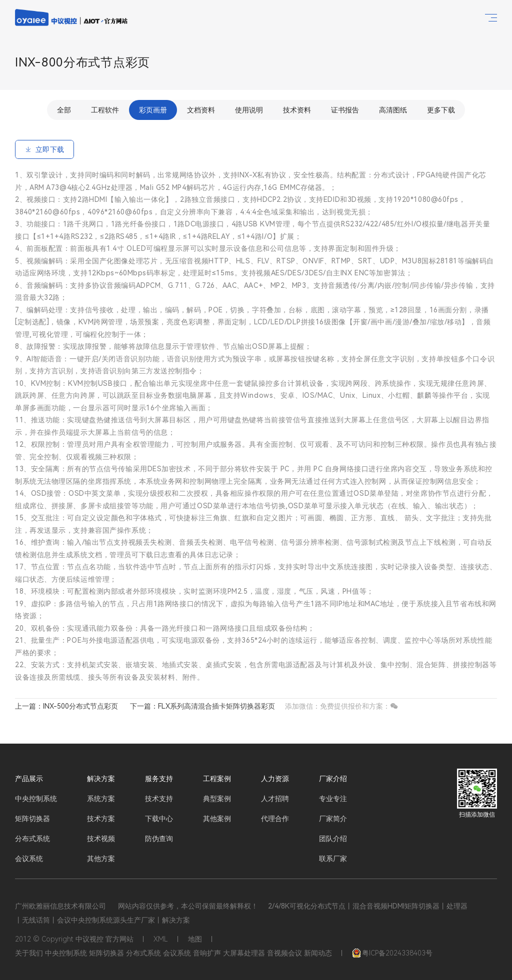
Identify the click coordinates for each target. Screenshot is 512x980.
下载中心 (159, 819)
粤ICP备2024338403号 (392, 953)
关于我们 (29, 953)
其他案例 (217, 819)
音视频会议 (284, 953)
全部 (64, 110)
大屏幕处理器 (244, 953)
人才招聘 (275, 799)
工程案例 (217, 779)
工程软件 (105, 110)
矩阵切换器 (32, 819)
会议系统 (29, 859)
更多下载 (441, 110)
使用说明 (249, 110)
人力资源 (275, 779)
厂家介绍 (333, 779)
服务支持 (159, 779)
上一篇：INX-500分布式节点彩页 (66, 706)
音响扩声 (207, 953)
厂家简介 (333, 819)
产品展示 (29, 779)
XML (161, 939)
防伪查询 (159, 839)
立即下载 (44, 149)
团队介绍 (333, 839)
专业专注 (333, 799)
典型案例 (217, 799)
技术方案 (101, 819)
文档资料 (201, 110)
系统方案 (101, 799)
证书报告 (345, 110)
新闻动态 (318, 953)
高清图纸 (393, 110)
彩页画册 (153, 110)
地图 (195, 939)
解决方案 (101, 779)
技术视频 (101, 839)
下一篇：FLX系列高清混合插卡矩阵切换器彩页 (202, 706)
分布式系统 (32, 839)
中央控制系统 (36, 799)
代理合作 (275, 819)
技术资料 (297, 110)
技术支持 (159, 799)
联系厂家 (333, 859)
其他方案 (101, 859)
